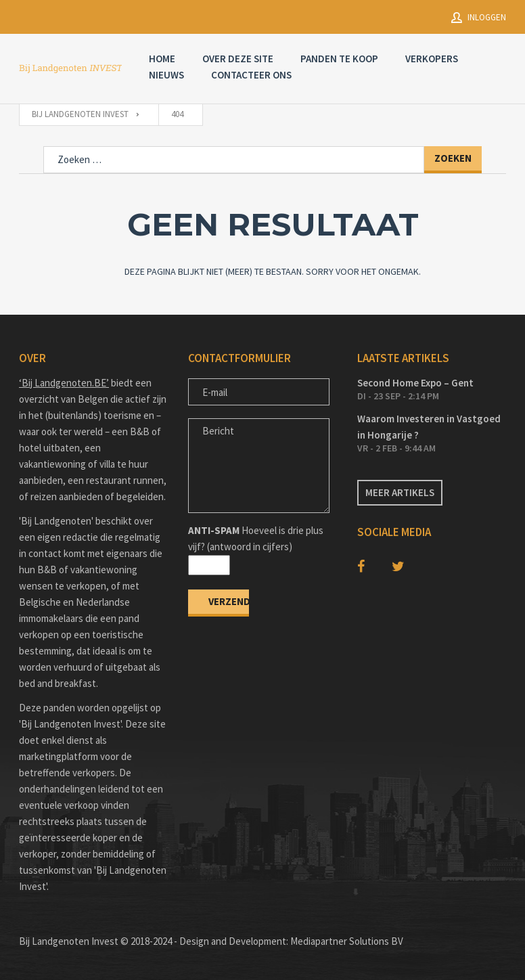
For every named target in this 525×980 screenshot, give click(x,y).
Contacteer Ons (251, 75)
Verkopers (432, 59)
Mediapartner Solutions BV (347, 941)
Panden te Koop (339, 59)
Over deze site (238, 59)
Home (162, 59)
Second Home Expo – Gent (415, 383)
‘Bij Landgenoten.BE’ (64, 383)
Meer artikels (400, 492)
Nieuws (166, 75)
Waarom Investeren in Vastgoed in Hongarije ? (429, 427)
